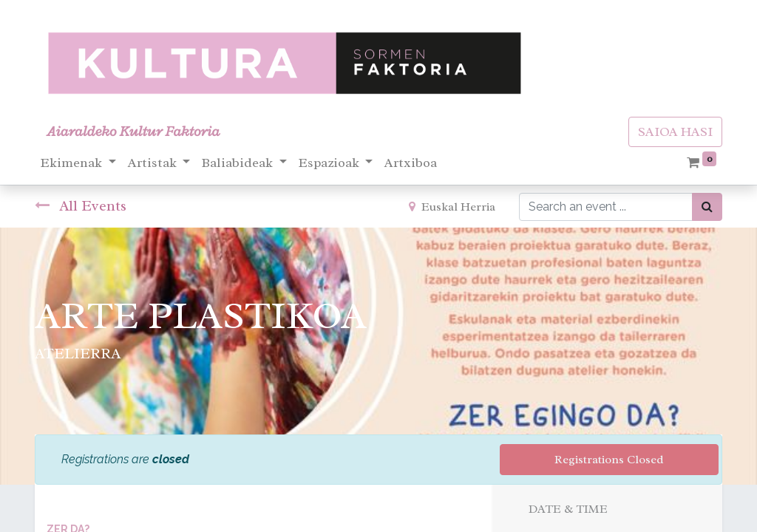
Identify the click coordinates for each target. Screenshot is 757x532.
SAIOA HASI (675, 132)
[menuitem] (411, 163)
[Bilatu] (707, 207)
